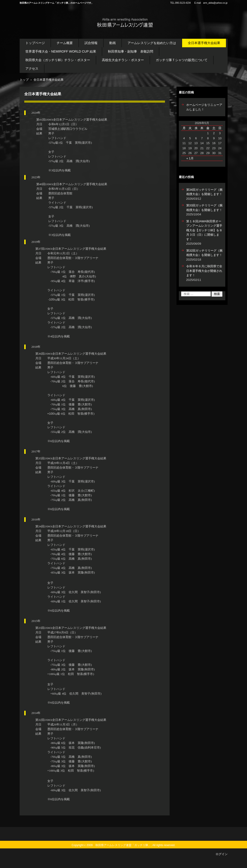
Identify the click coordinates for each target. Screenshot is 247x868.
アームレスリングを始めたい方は (152, 43)
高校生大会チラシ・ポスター (123, 60)
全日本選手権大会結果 (204, 43)
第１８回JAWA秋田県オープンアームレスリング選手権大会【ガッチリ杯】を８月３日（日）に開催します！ (204, 230)
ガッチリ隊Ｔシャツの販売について (182, 60)
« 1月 (190, 158)
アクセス (32, 68)
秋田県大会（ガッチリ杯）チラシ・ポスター (58, 60)
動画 (113, 43)
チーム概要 (65, 43)
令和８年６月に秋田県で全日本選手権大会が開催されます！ (204, 271)
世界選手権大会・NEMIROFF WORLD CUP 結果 (61, 51)
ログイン (222, 854)
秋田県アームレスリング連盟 (119, 32)
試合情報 (91, 43)
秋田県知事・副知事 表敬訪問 (131, 51)
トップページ (35, 43)
